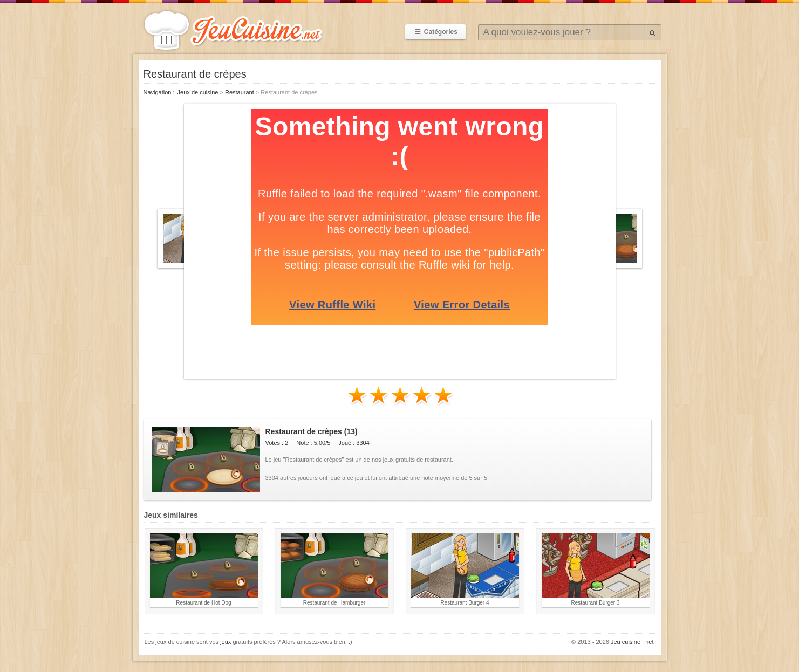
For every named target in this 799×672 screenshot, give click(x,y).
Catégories (435, 32)
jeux (226, 642)
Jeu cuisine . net (632, 642)
